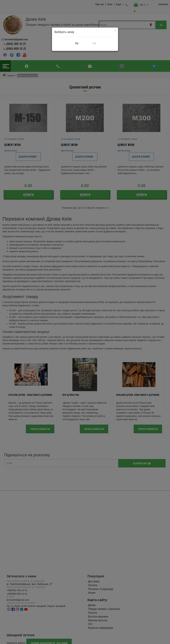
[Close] (116, 30)
